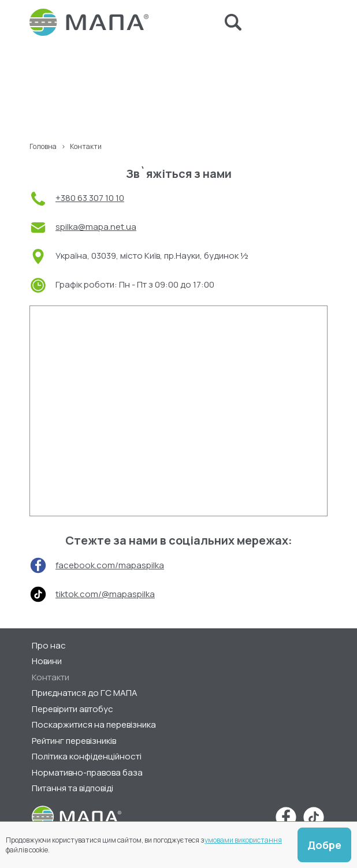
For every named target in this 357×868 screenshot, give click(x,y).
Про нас (49, 645)
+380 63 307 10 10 (90, 198)
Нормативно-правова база (87, 772)
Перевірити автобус (72, 709)
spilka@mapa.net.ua (96, 227)
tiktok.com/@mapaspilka (105, 594)
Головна (43, 146)
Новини (47, 661)
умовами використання (243, 840)
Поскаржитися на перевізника (94, 724)
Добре (324, 845)
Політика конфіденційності (87, 756)
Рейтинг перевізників (74, 741)
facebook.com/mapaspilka (110, 565)
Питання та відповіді (72, 788)
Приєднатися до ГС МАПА (85, 693)
